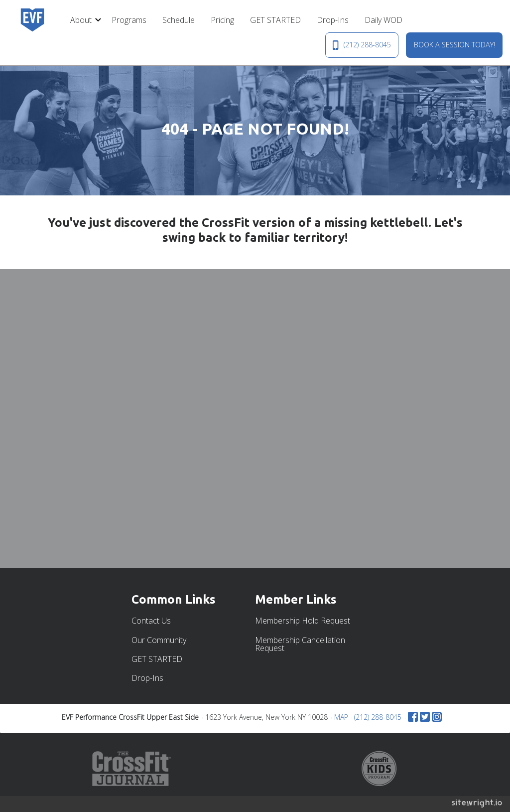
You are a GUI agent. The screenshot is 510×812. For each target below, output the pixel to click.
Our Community (159, 640)
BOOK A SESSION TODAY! (454, 45)
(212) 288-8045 (362, 45)
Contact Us (151, 621)
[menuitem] (83, 20)
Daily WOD (383, 20)
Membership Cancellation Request (300, 644)
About (81, 20)
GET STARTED (275, 20)
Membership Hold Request (303, 621)
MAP (341, 717)
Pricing (222, 20)
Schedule (179, 20)
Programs (129, 20)
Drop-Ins (333, 20)
